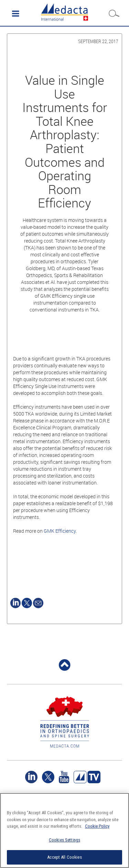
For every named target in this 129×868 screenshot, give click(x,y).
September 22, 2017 (98, 41)
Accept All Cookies (64, 857)
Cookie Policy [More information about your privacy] (97, 826)
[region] (64, 830)
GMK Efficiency (60, 531)
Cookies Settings (64, 840)
